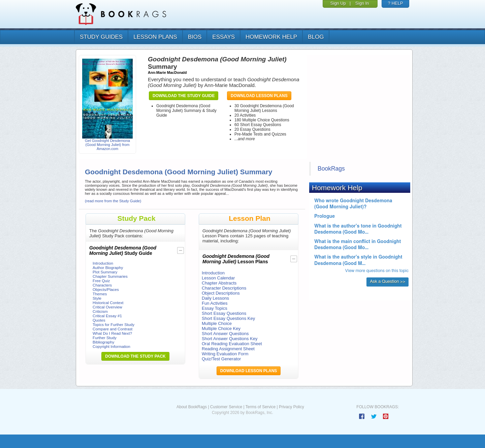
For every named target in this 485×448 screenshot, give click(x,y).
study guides (101, 37)
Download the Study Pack (135, 356)
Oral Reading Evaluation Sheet (232, 344)
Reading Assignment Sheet (228, 349)
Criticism (100, 311)
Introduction (103, 263)
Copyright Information (111, 346)
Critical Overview (107, 307)
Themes (100, 294)
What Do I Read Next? (112, 333)
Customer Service (226, 407)
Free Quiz (101, 281)
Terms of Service (261, 407)
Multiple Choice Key (221, 328)
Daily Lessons (215, 298)
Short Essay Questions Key (228, 318)
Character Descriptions (224, 288)
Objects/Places (106, 289)
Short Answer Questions (225, 334)
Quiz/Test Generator (221, 359)
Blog (316, 37)
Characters (102, 285)
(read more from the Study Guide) (113, 201)
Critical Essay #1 (107, 316)
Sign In (362, 3)
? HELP (396, 3)
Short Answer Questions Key (230, 339)
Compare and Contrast (112, 329)
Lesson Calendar (218, 278)
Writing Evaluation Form (225, 354)
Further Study (105, 338)
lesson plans (155, 37)
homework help (271, 37)
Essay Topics (215, 308)
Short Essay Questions (224, 313)
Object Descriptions (221, 293)
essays (223, 37)
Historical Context (108, 303)
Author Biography (108, 267)
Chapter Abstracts (219, 283)
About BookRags (192, 407)
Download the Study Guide (184, 96)
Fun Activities (215, 303)
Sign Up (338, 3)
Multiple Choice (217, 323)
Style (97, 298)
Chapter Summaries (110, 276)
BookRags (331, 169)
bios (195, 37)
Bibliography (103, 342)
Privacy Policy (292, 407)
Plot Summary (105, 272)
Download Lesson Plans (259, 96)
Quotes (99, 320)
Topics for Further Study (114, 324)
